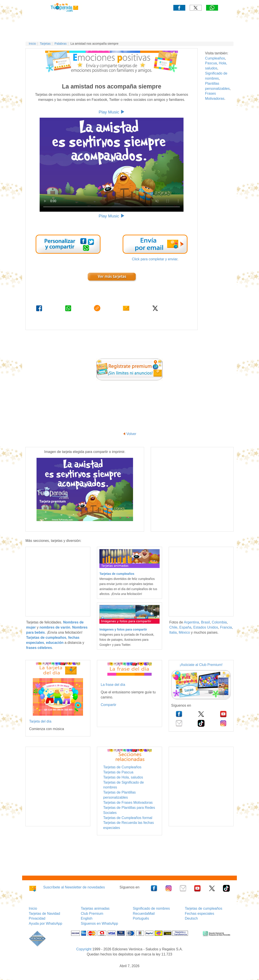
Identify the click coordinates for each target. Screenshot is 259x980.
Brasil (205, 622)
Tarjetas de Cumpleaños (122, 767)
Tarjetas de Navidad (44, 914)
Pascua (211, 63)
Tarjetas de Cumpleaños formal (128, 818)
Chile (173, 627)
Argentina (191, 622)
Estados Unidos (206, 627)
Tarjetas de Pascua (118, 772)
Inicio (32, 44)
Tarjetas (45, 44)
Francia (226, 627)
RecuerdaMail (144, 914)
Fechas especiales (200, 914)
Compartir (108, 705)
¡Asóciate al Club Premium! (201, 665)
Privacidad (37, 918)
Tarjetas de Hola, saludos (123, 777)
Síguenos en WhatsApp (99, 923)
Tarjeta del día (40, 721)
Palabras (61, 44)
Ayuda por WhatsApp (45, 923)
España (185, 627)
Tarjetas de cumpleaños (204, 908)
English (87, 918)
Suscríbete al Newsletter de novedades (74, 887)
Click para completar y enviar (155, 259)
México (184, 632)
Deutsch (191, 918)
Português (141, 918)
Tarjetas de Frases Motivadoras (128, 803)
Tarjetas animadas (95, 908)
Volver (131, 434)
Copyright (84, 949)
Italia (173, 632)
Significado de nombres (151, 908)
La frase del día (113, 685)
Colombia (219, 622)
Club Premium (92, 914)
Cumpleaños (215, 58)
